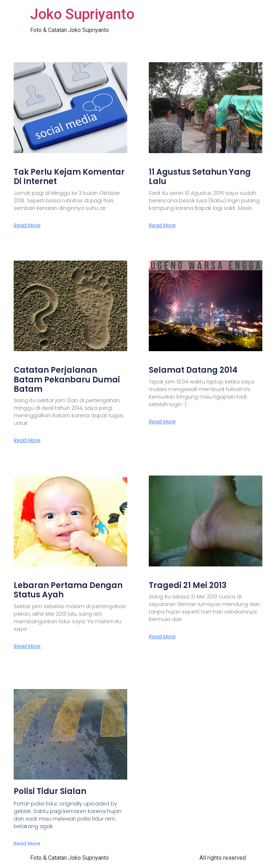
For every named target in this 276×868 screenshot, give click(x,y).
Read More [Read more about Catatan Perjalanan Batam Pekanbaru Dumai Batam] (27, 440)
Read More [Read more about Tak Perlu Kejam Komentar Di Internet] (27, 225)
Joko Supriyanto (82, 14)
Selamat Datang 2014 (193, 370)
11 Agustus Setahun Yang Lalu (200, 177)
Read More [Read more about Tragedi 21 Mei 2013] (162, 637)
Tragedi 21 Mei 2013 (188, 585)
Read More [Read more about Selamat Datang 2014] (162, 422)
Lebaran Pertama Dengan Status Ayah (68, 590)
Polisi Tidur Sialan (50, 791)
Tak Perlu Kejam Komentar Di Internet (69, 177)
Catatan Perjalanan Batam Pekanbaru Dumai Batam (67, 380)
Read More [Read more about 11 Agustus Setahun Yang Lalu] (162, 225)
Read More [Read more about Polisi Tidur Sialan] (27, 844)
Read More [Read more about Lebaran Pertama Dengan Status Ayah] (27, 646)
